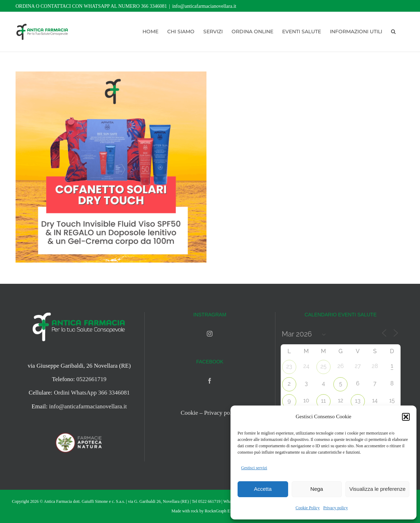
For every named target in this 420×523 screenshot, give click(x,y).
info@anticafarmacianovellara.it (204, 6)
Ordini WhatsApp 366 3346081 (92, 393)
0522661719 (91, 379)
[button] (406, 417)
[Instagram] (210, 334)
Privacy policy (336, 508)
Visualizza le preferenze (377, 489)
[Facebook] (210, 381)
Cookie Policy (308, 508)
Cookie (189, 413)
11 (323, 401)
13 (358, 401)
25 (323, 366)
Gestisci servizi (254, 468)
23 (289, 366)
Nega (317, 489)
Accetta (263, 489)
